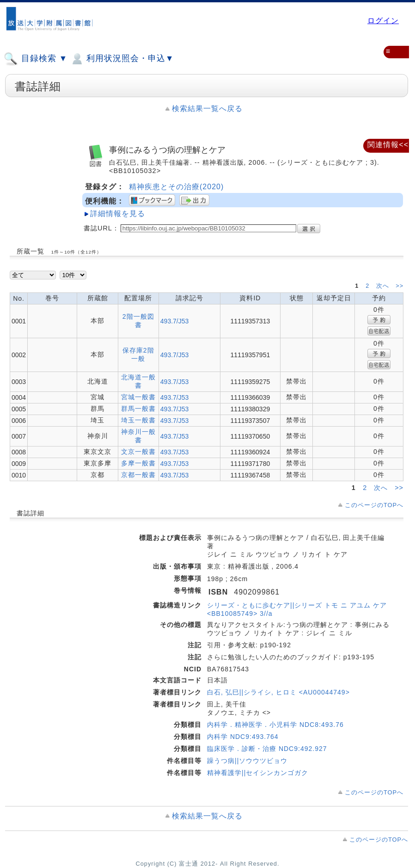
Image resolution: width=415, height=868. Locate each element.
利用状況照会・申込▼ (122, 59)
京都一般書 (138, 475)
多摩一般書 (138, 463)
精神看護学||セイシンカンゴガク (258, 773)
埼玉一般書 (138, 420)
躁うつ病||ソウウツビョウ (247, 761)
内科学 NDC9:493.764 (243, 737)
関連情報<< (388, 145)
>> (400, 286)
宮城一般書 (138, 397)
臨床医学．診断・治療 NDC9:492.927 (267, 749)
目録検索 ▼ (36, 59)
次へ (384, 286)
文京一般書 (138, 452)
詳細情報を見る (118, 214)
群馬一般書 (138, 409)
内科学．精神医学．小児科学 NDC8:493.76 (275, 725)
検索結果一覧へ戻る (207, 108)
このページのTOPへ (374, 505)
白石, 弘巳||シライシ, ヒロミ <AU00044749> (278, 692)
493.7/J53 (175, 321)
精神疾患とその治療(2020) (176, 187)
